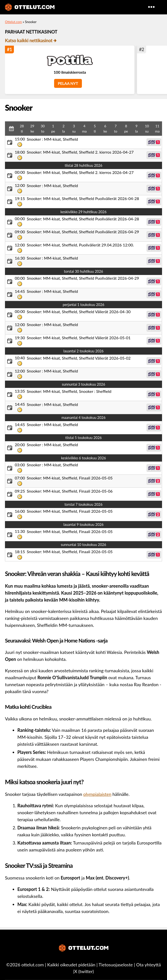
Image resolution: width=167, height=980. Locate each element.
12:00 (20, 185)
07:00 (20, 478)
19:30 (20, 338)
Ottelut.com (13, 22)
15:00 (20, 139)
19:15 (20, 198)
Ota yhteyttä (149, 965)
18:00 (20, 152)
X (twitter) (84, 971)
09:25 (20, 491)
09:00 (20, 232)
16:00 (20, 511)
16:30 (20, 258)
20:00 (20, 445)
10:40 (20, 358)
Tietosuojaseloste (116, 965)
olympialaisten (97, 794)
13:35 (20, 391)
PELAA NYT (68, 83)
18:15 (20, 552)
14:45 (20, 291)
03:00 (20, 465)
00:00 (20, 172)
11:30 (20, 531)
